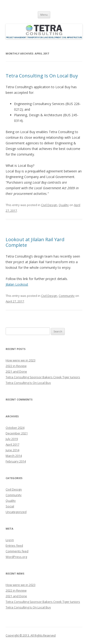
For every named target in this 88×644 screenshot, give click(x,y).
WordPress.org (16, 557)
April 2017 (12, 444)
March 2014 (14, 456)
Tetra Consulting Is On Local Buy (42, 76)
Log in (10, 540)
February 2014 (16, 461)
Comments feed (17, 551)
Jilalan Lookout (17, 284)
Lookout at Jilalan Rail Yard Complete (35, 242)
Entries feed (14, 546)
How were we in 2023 (21, 360)
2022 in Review (16, 366)
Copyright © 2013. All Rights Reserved (31, 635)
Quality (64, 205)
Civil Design (49, 205)
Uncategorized (16, 512)
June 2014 (12, 450)
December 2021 (17, 433)
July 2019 (12, 439)
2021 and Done (16, 371)
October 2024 (15, 428)
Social (10, 506)
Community (67, 296)
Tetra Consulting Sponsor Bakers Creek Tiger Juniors (43, 377)
